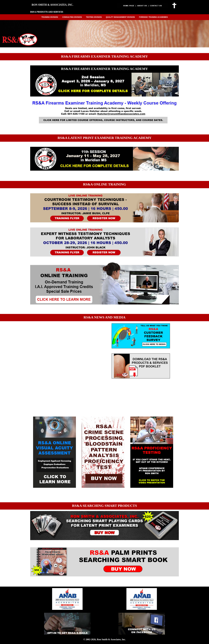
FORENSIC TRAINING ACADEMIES (153, 17)
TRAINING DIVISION (50, 17)
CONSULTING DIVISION (72, 17)
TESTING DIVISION (94, 17)
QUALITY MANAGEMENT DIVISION (120, 17)
